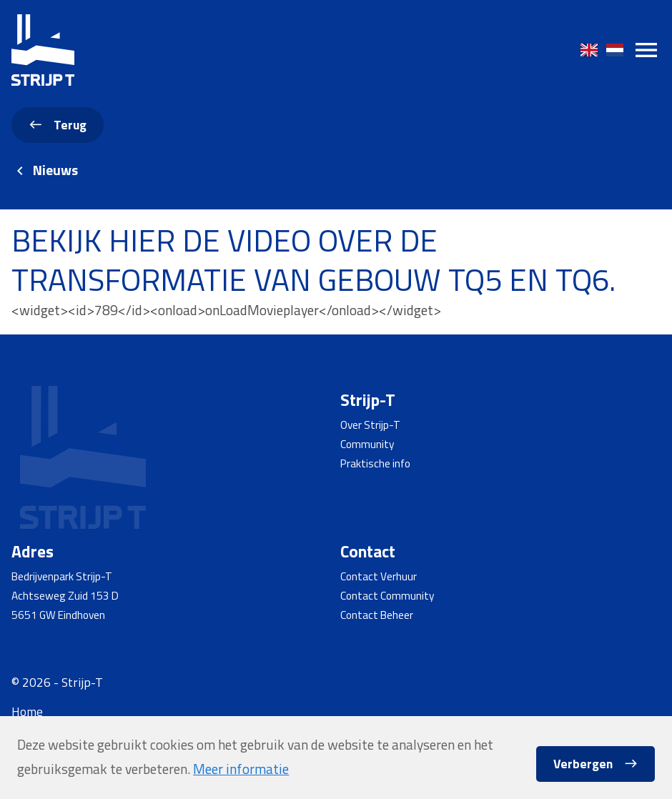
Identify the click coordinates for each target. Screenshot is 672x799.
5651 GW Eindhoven (58, 615)
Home (27, 711)
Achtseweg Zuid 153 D (65, 595)
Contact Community (387, 595)
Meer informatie (241, 769)
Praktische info (375, 463)
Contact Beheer (377, 615)
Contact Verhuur (379, 576)
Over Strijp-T (370, 425)
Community (367, 444)
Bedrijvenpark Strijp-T (62, 576)
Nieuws (55, 170)
